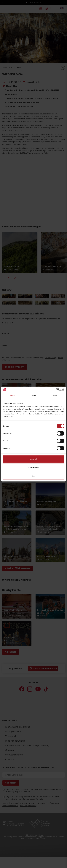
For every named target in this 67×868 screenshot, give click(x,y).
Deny (33, 476)
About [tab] (55, 396)
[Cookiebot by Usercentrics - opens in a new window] (53, 389)
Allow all (33, 459)
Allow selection (33, 467)
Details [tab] (33, 396)
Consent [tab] (12, 396)
